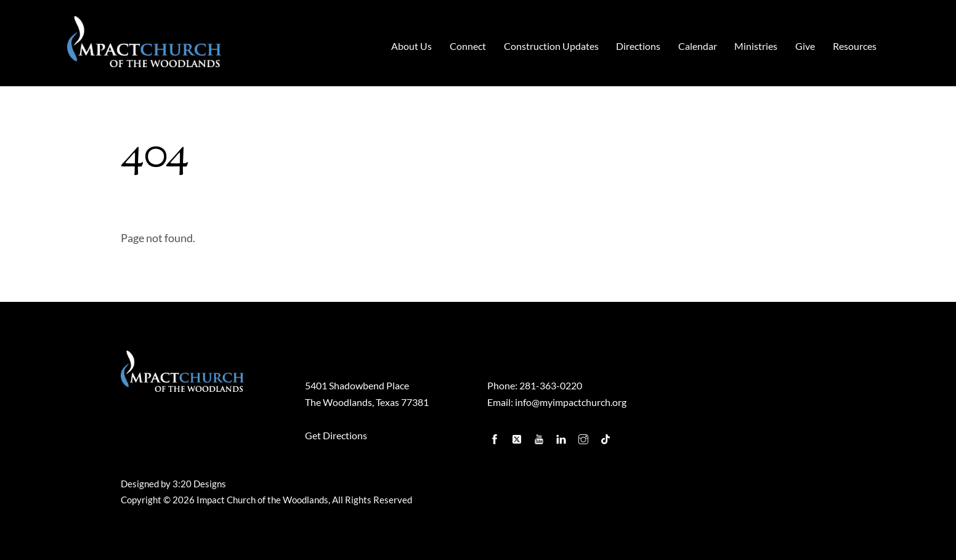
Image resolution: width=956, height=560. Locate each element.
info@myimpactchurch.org (571, 402)
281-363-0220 (551, 385)
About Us (411, 46)
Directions (638, 46)
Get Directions (336, 435)
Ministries (756, 46)
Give (805, 46)
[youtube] (540, 436)
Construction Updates (551, 46)
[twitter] (518, 436)
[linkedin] (562, 436)
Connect (468, 46)
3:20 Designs (199, 484)
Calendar (698, 46)
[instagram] (585, 436)
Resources (855, 46)
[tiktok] (607, 436)
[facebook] (496, 436)
